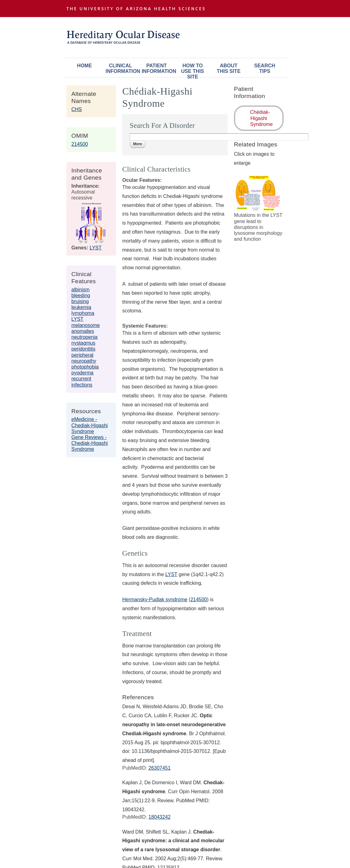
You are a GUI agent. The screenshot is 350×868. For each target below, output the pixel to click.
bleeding (81, 295)
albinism (81, 290)
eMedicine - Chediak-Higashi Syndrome (90, 425)
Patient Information (158, 68)
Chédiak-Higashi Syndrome (261, 118)
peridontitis (83, 349)
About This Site (229, 68)
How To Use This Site (193, 70)
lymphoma (83, 313)
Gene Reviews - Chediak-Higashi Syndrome (90, 443)
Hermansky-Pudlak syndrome (155, 600)
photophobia (85, 367)
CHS (77, 109)
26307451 (159, 768)
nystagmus (83, 343)
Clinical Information (122, 68)
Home (84, 66)
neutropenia (85, 337)
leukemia (81, 307)
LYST (96, 248)
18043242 (159, 817)
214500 (80, 144)
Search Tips (265, 68)
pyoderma (82, 373)
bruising (80, 301)
